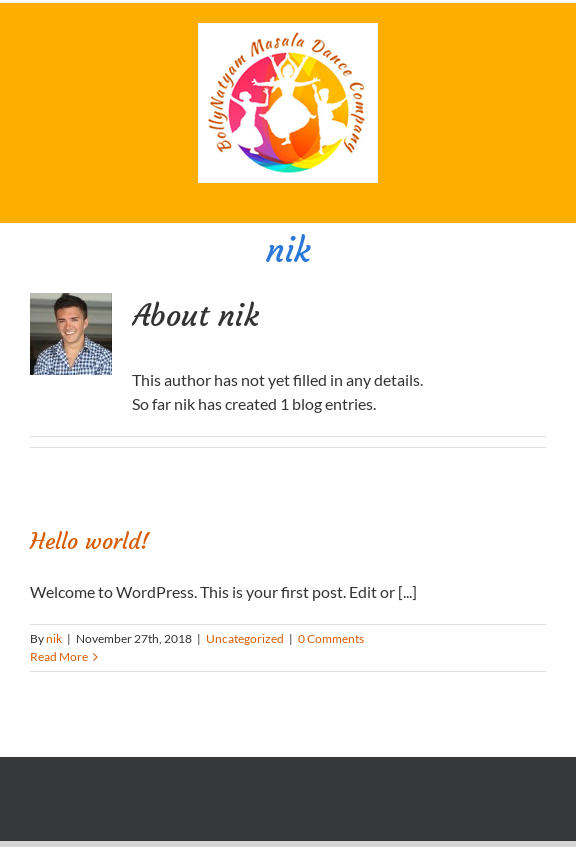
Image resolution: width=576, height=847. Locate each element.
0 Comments (331, 638)
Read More (59, 656)
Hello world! (89, 541)
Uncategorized (245, 638)
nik (54, 638)
